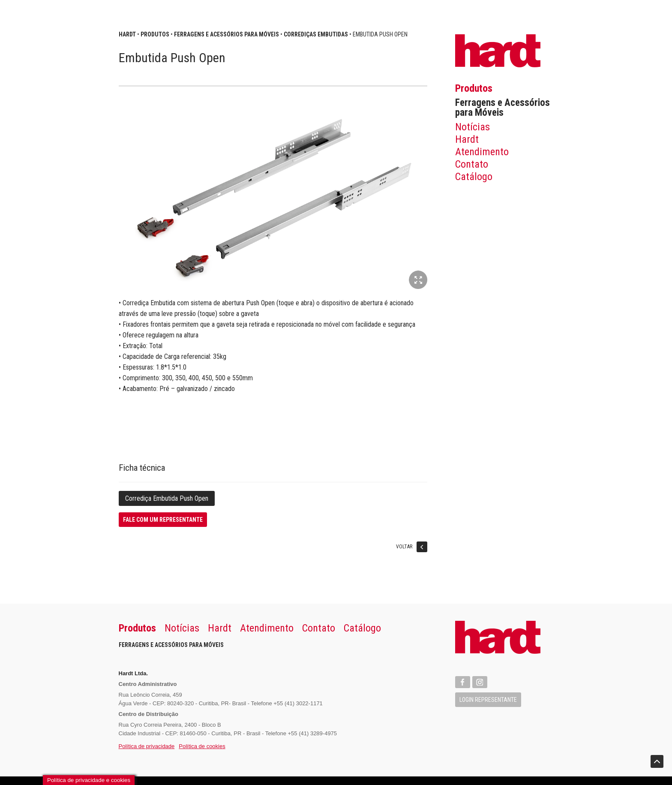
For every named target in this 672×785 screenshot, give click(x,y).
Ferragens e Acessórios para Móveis (502, 108)
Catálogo (474, 177)
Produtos (474, 88)
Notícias (472, 127)
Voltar (412, 548)
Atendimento (482, 152)
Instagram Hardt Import (480, 682)
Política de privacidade (147, 746)
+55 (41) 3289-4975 (313, 733)
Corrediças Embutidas (316, 34)
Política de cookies (202, 746)
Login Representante (488, 700)
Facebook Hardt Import (463, 682)
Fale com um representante (163, 520)
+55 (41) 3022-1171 (298, 703)
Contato (472, 164)
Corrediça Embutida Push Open (167, 498)
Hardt (467, 139)
